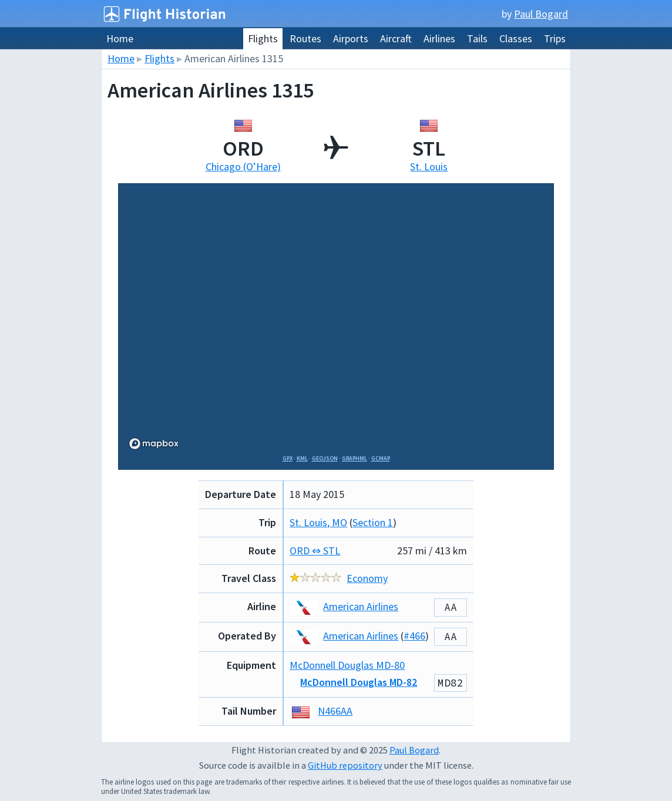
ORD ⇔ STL (315, 551)
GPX (288, 458)
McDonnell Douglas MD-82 (359, 682)
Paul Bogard (541, 14)
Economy (367, 578)
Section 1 (373, 522)
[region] (336, 322)
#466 (414, 636)
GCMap (381, 458)
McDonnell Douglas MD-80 (347, 665)
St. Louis (429, 166)
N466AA (335, 711)
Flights (263, 38)
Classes (516, 38)
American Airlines (344, 606)
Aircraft (396, 38)
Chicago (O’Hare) (243, 166)
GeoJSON (325, 458)
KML (302, 458)
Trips (555, 38)
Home (120, 38)
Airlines (439, 38)
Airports (351, 38)
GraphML (355, 458)
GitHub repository (345, 765)
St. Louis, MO (318, 522)
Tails (477, 38)
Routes (305, 38)
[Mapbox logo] (154, 444)
